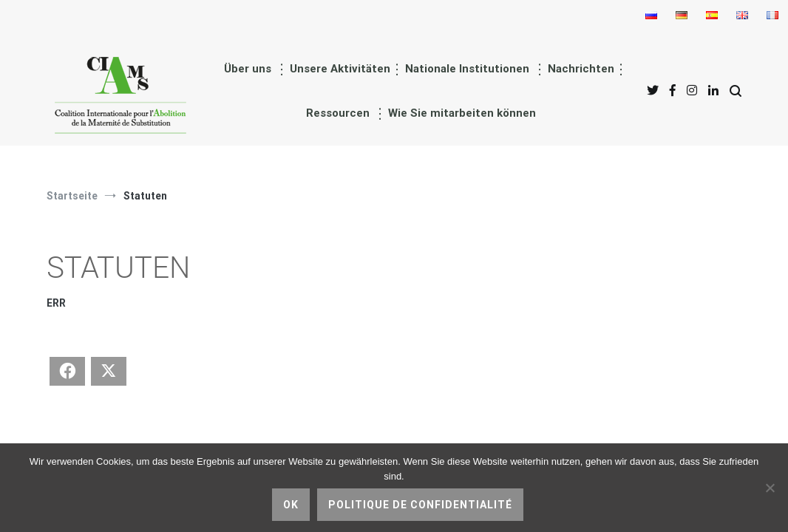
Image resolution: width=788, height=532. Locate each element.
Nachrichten (581, 69)
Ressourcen (338, 113)
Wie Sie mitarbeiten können (462, 113)
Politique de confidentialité (420, 505)
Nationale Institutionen (467, 69)
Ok (291, 505)
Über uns (248, 69)
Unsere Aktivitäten (340, 69)
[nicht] (770, 488)
